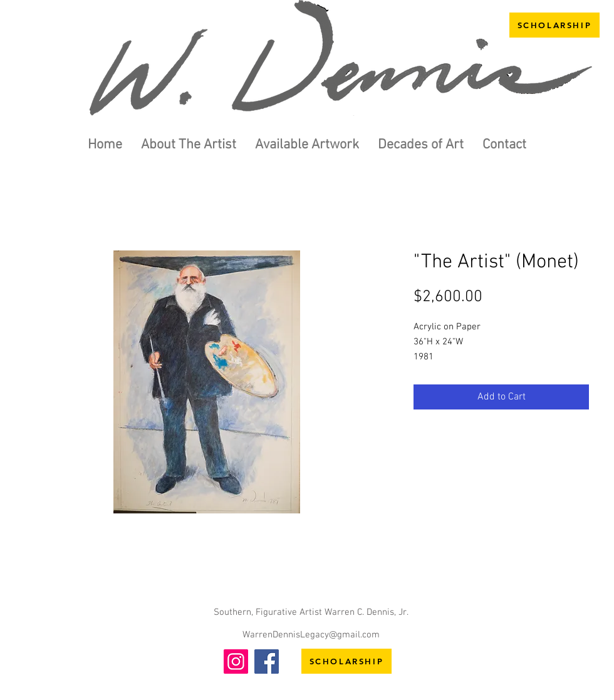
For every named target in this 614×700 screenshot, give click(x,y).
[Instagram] (236, 661)
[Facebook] (267, 661)
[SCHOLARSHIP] (554, 25)
